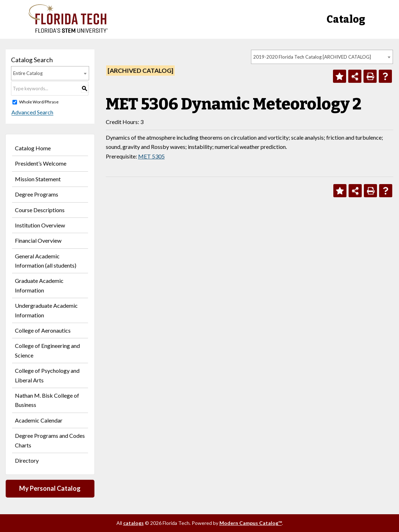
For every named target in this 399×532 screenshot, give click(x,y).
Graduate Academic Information (39, 285)
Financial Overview (38, 240)
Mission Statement (38, 179)
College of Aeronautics (43, 330)
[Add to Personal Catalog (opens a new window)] (340, 76)
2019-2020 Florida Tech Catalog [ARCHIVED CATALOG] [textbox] (312, 57)
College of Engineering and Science (47, 350)
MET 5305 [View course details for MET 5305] (151, 156)
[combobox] (322, 57)
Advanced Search (32, 112)
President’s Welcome (41, 163)
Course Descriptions (40, 210)
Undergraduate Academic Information (46, 310)
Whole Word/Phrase (39, 102)
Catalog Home (33, 148)
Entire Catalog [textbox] (28, 73)
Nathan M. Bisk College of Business (47, 400)
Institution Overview (40, 225)
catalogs (133, 523)
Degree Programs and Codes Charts (50, 440)
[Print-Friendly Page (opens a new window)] (370, 76)
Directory (27, 460)
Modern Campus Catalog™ (251, 523)
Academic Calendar (39, 420)
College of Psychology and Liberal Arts (47, 375)
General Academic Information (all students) (46, 261)
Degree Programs (37, 194)
